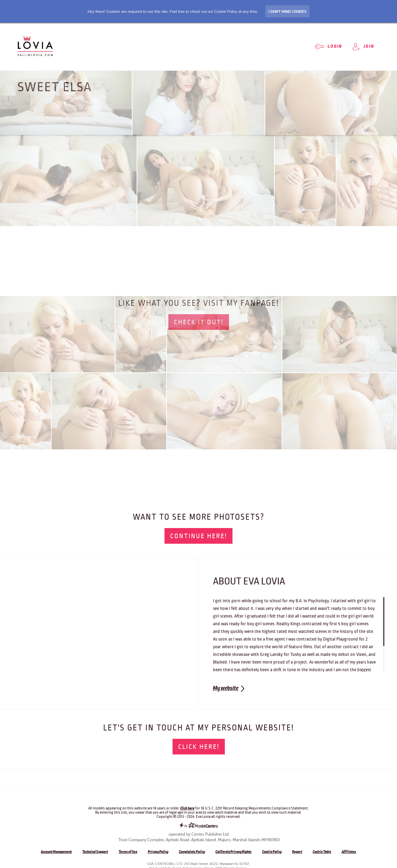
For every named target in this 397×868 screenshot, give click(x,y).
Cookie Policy (272, 852)
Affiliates (349, 852)
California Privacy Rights (234, 852)
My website (226, 688)
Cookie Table (322, 852)
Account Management (56, 852)
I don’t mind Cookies (287, 11)
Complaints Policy (192, 852)
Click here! (199, 747)
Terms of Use (128, 852)
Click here (187, 808)
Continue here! (198, 536)
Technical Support (95, 852)
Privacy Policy (158, 852)
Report (297, 852)
